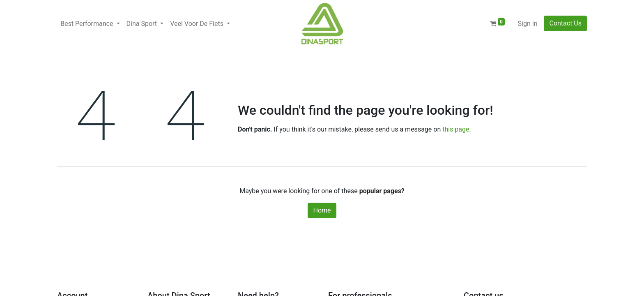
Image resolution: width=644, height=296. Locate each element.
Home (322, 210)
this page (456, 129)
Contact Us (565, 23)
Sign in (528, 24)
